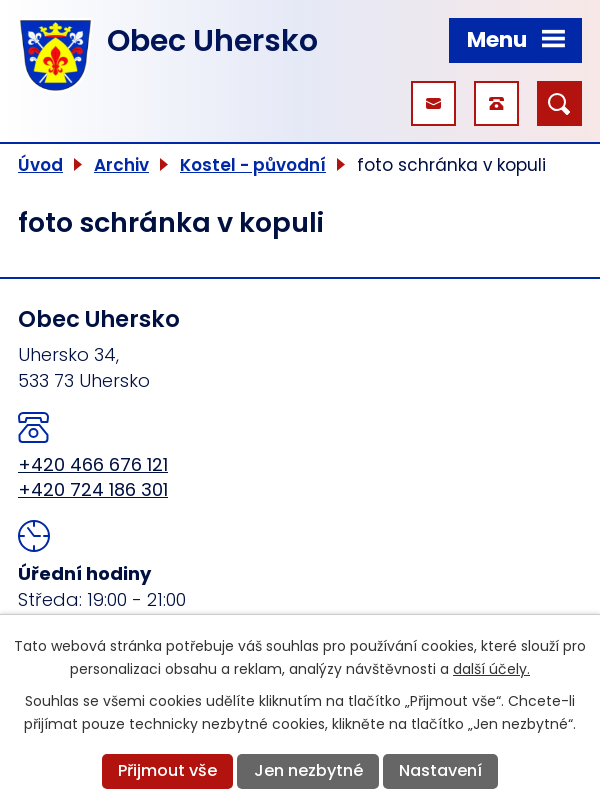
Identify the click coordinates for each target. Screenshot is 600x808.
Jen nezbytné (308, 770)
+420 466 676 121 (93, 464)
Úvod (40, 165)
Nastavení (440, 770)
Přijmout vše (167, 770)
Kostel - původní (253, 165)
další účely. (491, 669)
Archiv (121, 165)
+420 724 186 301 (93, 489)
